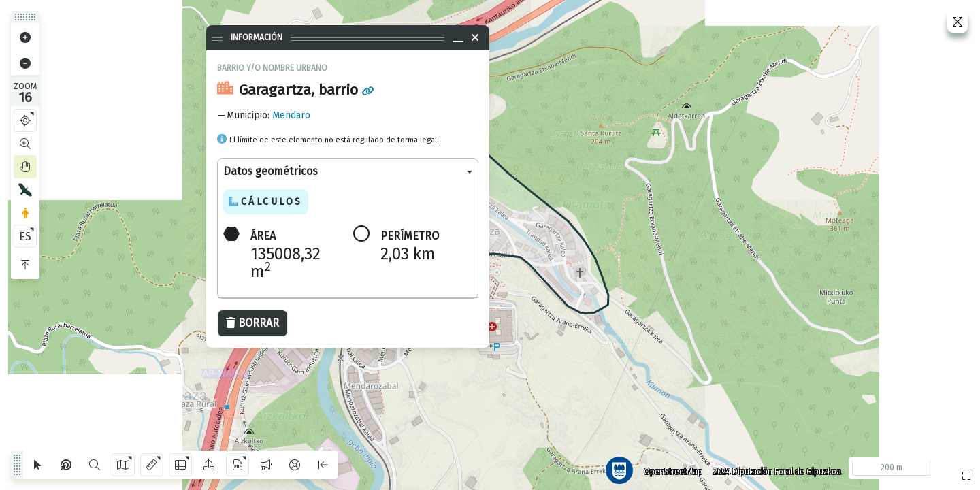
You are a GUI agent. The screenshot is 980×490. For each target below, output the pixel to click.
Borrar (252, 323)
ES (25, 236)
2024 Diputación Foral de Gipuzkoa (772, 466)
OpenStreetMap (668, 466)
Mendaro (291, 115)
